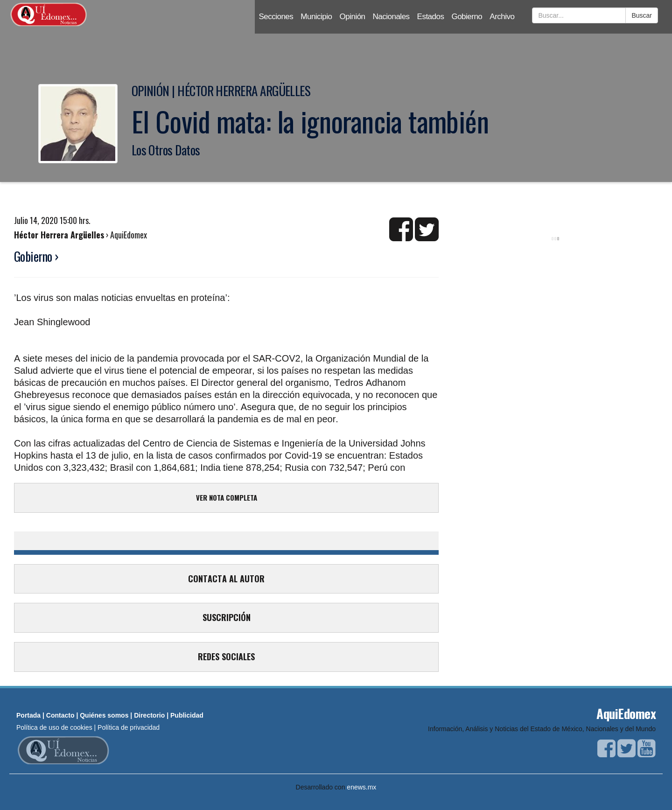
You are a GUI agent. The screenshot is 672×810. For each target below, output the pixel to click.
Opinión (353, 17)
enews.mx (361, 787)
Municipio (316, 17)
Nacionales (391, 17)
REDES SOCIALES (226, 656)
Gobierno (467, 17)
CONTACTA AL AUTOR (226, 579)
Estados (431, 17)
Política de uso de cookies (54, 727)
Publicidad (187, 715)
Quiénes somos (104, 715)
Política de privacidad (129, 727)
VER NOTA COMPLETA (227, 497)
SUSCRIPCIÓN (227, 617)
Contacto (60, 715)
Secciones (276, 17)
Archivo (502, 17)
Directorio (149, 715)
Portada (28, 715)
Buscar (642, 15)
